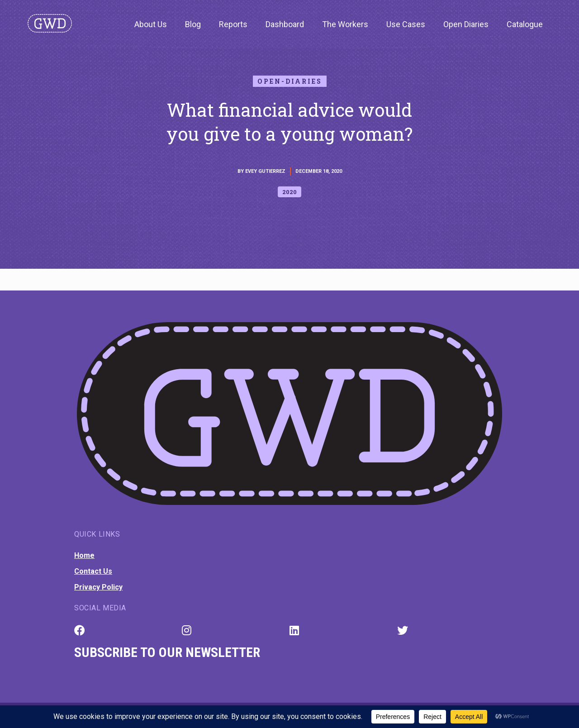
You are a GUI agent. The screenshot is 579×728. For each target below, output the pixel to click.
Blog (193, 24)
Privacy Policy (98, 587)
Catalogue (525, 24)
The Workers (345, 24)
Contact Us (93, 571)
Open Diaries (466, 24)
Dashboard (285, 24)
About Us (151, 24)
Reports (233, 24)
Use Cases (406, 24)
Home (84, 555)
